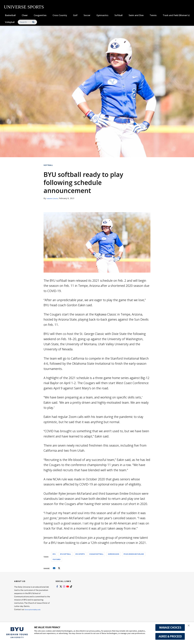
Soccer (87, 15)
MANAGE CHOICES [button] (170, 628)
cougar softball (96, 554)
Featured (57, 559)
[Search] (27, 22)
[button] (190, 627)
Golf (75, 15)
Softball (119, 15)
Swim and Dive (136, 15)
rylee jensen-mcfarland (134, 554)
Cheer (25, 15)
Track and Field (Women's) (176, 15)
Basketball (10, 15)
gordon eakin (114, 554)
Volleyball (10, 22)
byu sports (80, 554)
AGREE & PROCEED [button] (170, 636)
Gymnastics (102, 15)
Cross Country (60, 15)
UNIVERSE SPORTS (24, 7)
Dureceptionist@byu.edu (35, 609)
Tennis (153, 15)
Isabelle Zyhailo (54, 198)
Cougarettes (40, 15)
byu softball (66, 554)
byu (54, 554)
